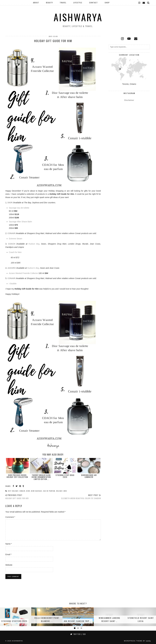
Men (65, 491)
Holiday (59, 491)
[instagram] (139, 3)
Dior (28, 491)
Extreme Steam (15, 239)
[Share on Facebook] (13, 486)
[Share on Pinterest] (20, 486)
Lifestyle (78, 3)
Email (8, 554)
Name (9, 544)
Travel (63, 3)
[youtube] (129, 39)
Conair (22, 491)
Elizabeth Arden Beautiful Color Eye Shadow (81, 497)
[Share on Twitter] (17, 486)
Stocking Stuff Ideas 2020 (65, 476)
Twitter (78, 634)
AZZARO (12, 268)
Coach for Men (15, 252)
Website (9, 565)
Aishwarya (78, 17)
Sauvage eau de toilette (19, 208)
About (36, 3)
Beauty (49, 3)
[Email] (144, 3)
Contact (93, 3)
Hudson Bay (34, 244)
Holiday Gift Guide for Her (17, 497)
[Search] (148, 3)
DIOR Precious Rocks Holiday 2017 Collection (17, 476)
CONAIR (11, 233)
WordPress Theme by (137, 641)
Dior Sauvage (37, 491)
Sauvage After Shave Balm (20, 222)
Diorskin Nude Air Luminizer (89, 476)
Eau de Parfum (49, 491)
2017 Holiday (13, 491)
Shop (107, 3)
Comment (10, 517)
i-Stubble (13, 284)
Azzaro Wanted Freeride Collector (24, 273)
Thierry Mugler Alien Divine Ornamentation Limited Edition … (41, 477)
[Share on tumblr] (23, 486)
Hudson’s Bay (33, 268)
